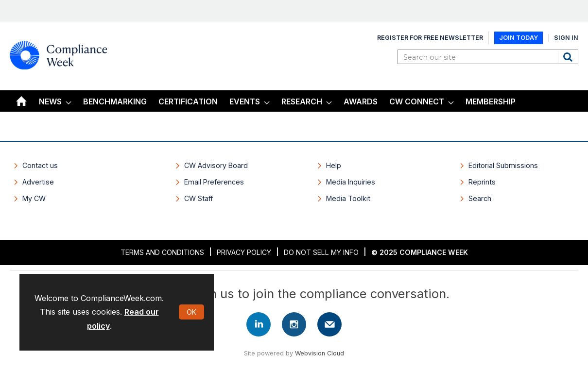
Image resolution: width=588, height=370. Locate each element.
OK (191, 312)
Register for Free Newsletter (430, 38)
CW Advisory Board (216, 165)
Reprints (482, 182)
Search (569, 57)
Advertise (38, 182)
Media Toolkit (348, 198)
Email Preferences (214, 182)
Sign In (566, 38)
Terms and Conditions (162, 252)
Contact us (40, 165)
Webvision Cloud (320, 353)
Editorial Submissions (503, 165)
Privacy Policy (244, 252)
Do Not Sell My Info (321, 252)
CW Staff (199, 198)
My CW (34, 198)
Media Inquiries (351, 182)
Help (334, 165)
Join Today (519, 38)
